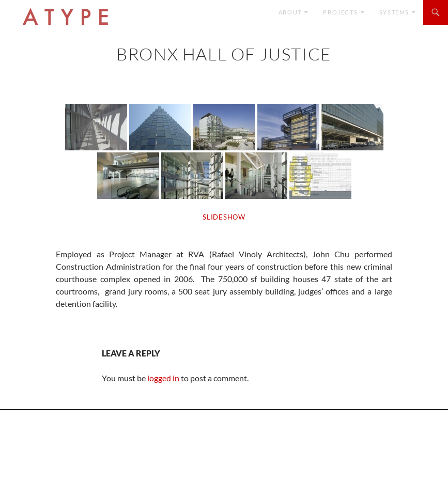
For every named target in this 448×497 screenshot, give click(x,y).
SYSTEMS (394, 12)
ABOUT (290, 12)
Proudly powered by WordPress (59, 484)
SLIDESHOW (224, 217)
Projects (340, 12)
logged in (163, 378)
